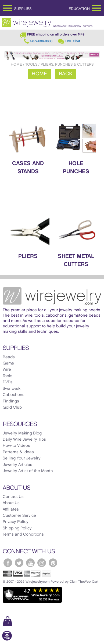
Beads (9, 357)
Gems (8, 363)
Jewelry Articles (17, 465)
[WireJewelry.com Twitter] (19, 563)
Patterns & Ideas (18, 452)
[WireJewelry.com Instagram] (42, 563)
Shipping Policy (17, 528)
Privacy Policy (16, 522)
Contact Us (13, 497)
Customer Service (19, 516)
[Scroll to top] (7, 640)
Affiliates (11, 509)
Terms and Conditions (23, 535)
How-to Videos (16, 446)
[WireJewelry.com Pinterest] (53, 563)
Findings (11, 401)
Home (16, 64)
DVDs (8, 382)
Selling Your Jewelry (22, 458)
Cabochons (14, 395)
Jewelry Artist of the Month (28, 471)
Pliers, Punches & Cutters (67, 64)
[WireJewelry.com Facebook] (8, 563)
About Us (11, 503)
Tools (31, 64)
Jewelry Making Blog (22, 433)
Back (66, 74)
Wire (7, 370)
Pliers (28, 256)
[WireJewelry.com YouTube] (30, 563)
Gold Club (12, 408)
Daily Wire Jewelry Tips (24, 440)
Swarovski (12, 389)
